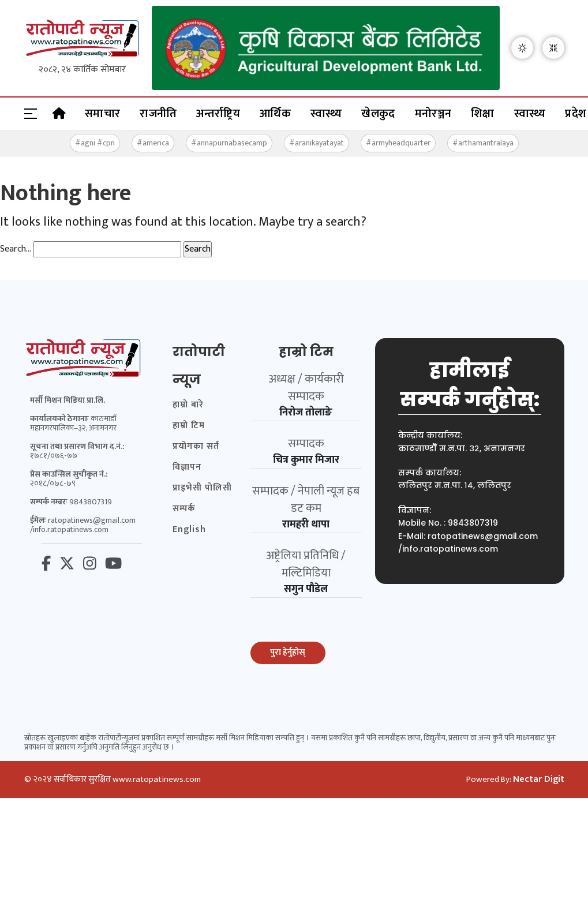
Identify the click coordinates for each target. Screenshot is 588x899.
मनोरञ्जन (433, 114)
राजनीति (158, 114)
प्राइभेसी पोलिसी (202, 488)
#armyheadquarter (398, 143)
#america (153, 143)
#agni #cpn (95, 143)
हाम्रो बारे (188, 405)
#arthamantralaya (483, 143)
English (189, 530)
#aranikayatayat (317, 143)
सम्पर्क (184, 509)
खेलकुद (378, 114)
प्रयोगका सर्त (196, 447)
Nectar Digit (539, 780)
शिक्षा (483, 114)
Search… (16, 249)
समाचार (102, 114)
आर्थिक (275, 114)
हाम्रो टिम (189, 426)
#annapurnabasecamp (229, 143)
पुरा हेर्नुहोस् (288, 652)
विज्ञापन (187, 467)
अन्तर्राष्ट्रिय (218, 114)
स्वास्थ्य (326, 114)
